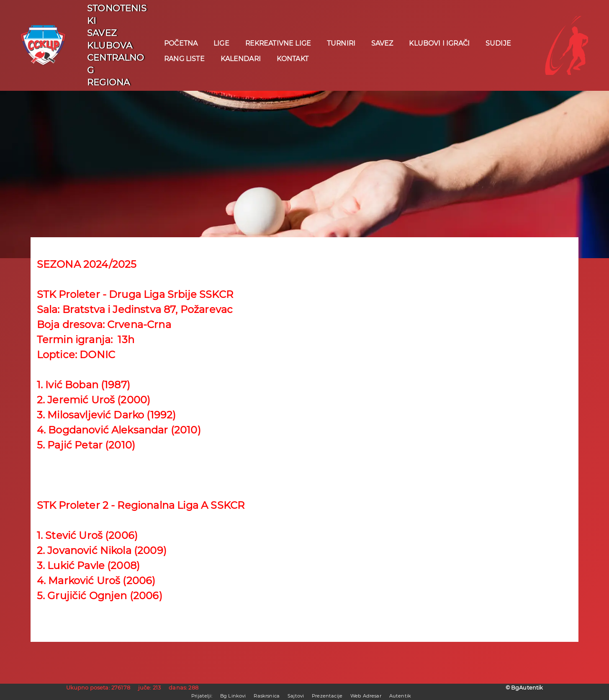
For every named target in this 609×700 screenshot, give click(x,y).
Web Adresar (366, 696)
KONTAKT (293, 59)
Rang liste (184, 59)
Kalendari (241, 59)
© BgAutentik (524, 688)
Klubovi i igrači (439, 43)
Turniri (341, 43)
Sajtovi (296, 696)
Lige (221, 43)
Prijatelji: (202, 696)
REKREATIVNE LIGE (278, 43)
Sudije (498, 43)
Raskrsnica (267, 696)
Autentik (400, 696)
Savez (382, 43)
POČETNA (181, 43)
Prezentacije (327, 696)
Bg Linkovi (233, 696)
